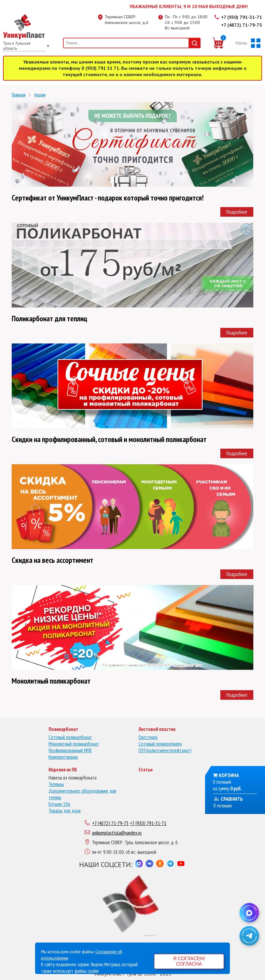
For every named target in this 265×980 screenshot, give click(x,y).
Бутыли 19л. (60, 804)
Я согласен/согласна (189, 961)
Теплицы (56, 784)
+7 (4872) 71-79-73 (110, 823)
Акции (40, 95)
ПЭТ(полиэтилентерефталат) (165, 750)
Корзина (229, 775)
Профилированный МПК (70, 750)
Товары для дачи (65, 811)
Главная (19, 95)
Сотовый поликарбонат (70, 737)
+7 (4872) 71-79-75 (241, 25)
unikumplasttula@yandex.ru (117, 833)
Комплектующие (63, 757)
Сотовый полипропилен (160, 744)
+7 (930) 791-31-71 (241, 17)
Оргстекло (148, 737)
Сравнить (228, 799)
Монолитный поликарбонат (74, 744)
